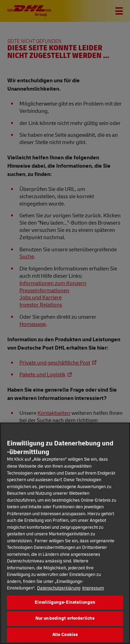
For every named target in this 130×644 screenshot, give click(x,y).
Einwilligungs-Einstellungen (65, 610)
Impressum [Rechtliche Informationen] (93, 596)
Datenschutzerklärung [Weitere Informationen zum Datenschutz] (59, 596)
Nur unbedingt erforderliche (65, 627)
